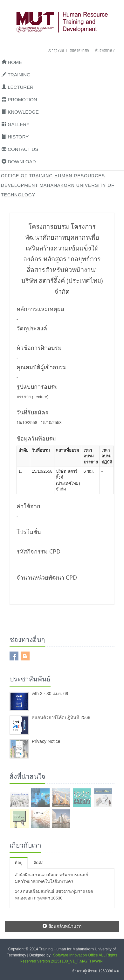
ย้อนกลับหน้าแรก (62, 926)
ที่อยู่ (19, 863)
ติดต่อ (38, 863)
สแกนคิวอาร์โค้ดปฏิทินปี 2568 (61, 717)
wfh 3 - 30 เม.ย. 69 (50, 694)
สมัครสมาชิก (79, 50)
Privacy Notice (46, 741)
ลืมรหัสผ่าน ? (105, 50)
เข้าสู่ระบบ (56, 50)
